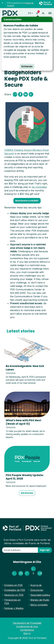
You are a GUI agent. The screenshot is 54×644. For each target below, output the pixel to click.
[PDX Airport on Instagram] (14, 573)
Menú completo (39, 605)
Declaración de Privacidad (27, 623)
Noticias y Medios (14, 608)
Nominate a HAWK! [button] (27, 201)
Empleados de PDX (15, 590)
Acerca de (36, 585)
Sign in (27, 633)
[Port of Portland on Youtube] (33, 573)
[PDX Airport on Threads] (27, 573)
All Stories (27, 493)
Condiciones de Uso (27, 626)
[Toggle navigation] (49, 13)
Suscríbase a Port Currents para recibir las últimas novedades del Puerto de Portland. (27, 542)
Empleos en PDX (13, 585)
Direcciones (37, 590)
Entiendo (27, 66)
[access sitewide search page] (43, 13)
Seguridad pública (40, 595)
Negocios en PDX (14, 595)
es (30, 13)
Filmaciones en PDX (12, 602)
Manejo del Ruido (40, 600)
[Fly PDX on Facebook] (21, 573)
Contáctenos (27, 630)
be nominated (39, 187)
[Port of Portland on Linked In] (40, 573)
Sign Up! (45, 550)
